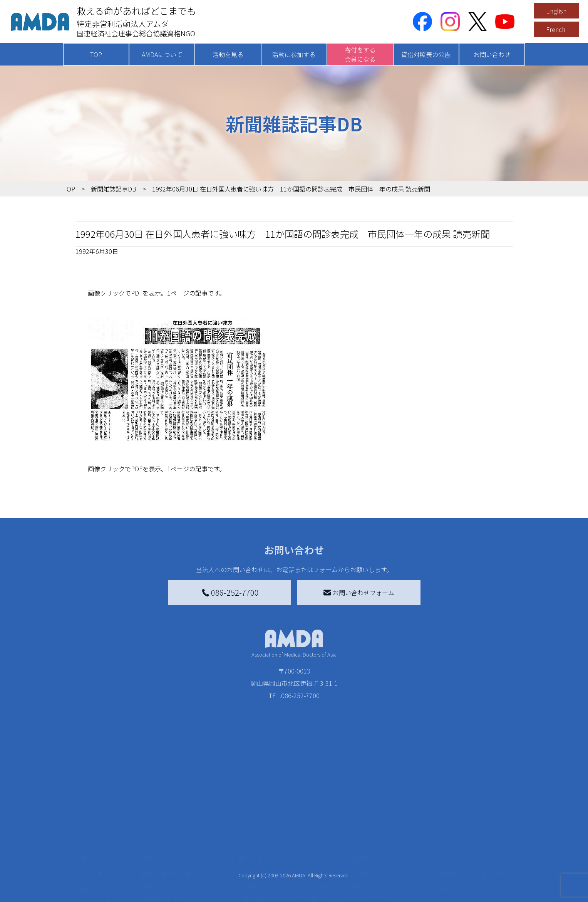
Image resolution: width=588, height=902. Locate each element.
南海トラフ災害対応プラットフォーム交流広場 (387, 840)
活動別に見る (160, 848)
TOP (96, 54)
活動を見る (228, 54)
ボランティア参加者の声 (175, 891)
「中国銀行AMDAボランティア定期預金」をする (288, 887)
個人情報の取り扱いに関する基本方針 (475, 859)
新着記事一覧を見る (169, 823)
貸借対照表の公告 (426, 54)
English (556, 11)
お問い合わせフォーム (359, 593)
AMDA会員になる (266, 823)
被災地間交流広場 (364, 808)
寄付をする (254, 808)
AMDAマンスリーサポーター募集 (288, 836)
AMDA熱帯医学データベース (104, 893)
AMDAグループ (100, 839)
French (556, 29)
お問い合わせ (492, 54)
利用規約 (451, 839)
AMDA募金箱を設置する (276, 870)
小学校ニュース (101, 863)
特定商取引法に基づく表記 (475, 823)
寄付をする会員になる (360, 54)
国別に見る (157, 836)
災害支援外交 (362, 823)
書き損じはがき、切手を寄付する (286, 853)
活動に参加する (294, 54)
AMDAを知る (93, 823)
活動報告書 (95, 851)
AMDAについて (162, 54)
